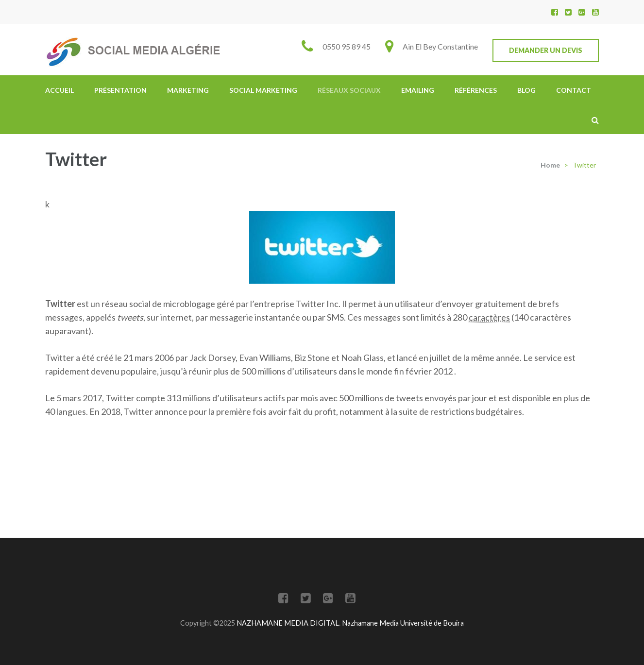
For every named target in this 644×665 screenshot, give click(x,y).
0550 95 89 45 (347, 46)
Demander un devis (546, 50)
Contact (574, 90)
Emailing (418, 90)
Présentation (120, 90)
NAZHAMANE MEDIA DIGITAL (288, 623)
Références (476, 90)
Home (550, 165)
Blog (526, 90)
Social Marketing (263, 90)
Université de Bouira (432, 623)
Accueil (59, 90)
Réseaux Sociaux (349, 90)
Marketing (188, 90)
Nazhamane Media (371, 623)
